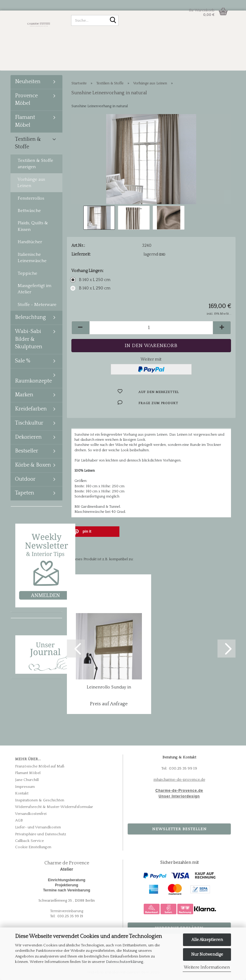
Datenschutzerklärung (125, 962)
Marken (24, 395)
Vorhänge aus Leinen (31, 183)
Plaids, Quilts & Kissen (33, 226)
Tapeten (25, 493)
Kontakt (22, 793)
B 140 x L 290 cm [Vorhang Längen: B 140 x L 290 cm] (91, 288)
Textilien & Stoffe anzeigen (35, 164)
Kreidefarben (31, 409)
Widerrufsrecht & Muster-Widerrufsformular (54, 807)
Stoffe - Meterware (37, 305)
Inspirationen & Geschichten (40, 800)
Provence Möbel (26, 100)
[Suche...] (113, 21)
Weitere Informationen (207, 967)
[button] (80, 328)
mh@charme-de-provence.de (179, 779)
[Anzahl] (151, 328)
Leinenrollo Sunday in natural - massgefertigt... (109, 687)
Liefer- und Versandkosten (38, 827)
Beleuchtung (30, 317)
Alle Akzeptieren (207, 940)
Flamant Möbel (25, 121)
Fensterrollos (31, 198)
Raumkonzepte (33, 381)
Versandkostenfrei (31, 814)
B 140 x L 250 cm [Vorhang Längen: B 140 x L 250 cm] (91, 280)
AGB (19, 820)
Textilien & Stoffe (28, 143)
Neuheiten (28, 82)
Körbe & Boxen (33, 465)
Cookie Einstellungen (33, 847)
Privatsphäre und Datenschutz (40, 834)
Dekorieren (28, 437)
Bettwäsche (29, 211)
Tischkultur (29, 423)
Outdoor (25, 479)
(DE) (162, 255)
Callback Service (29, 841)
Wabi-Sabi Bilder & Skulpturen (29, 339)
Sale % (23, 361)
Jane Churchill (27, 780)
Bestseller (27, 451)
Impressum (25, 787)
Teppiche (27, 273)
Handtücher (30, 242)
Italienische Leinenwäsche (32, 258)
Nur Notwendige (207, 954)
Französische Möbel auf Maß (40, 766)
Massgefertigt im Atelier (34, 289)
